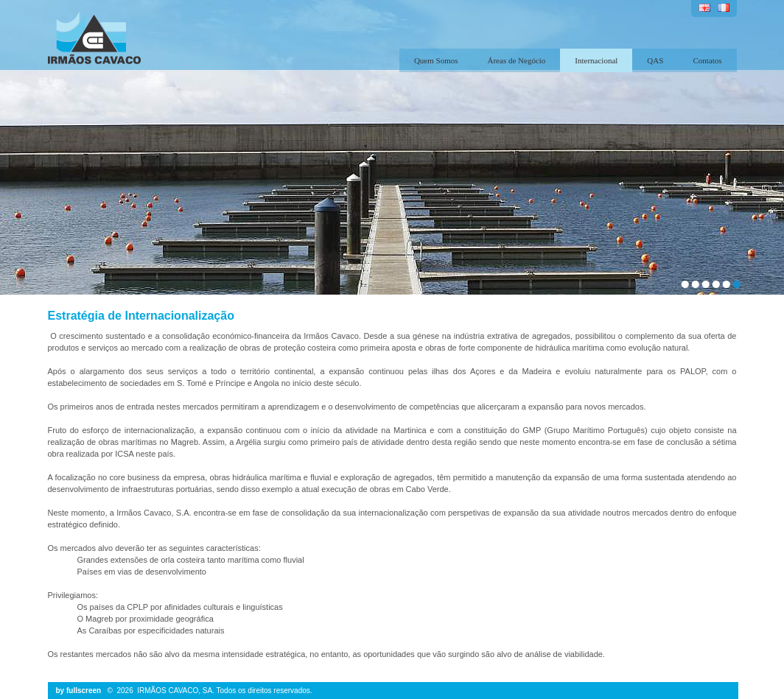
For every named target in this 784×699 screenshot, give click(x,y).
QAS (655, 60)
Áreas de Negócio (517, 60)
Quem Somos (436, 60)
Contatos (707, 60)
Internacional (596, 60)
